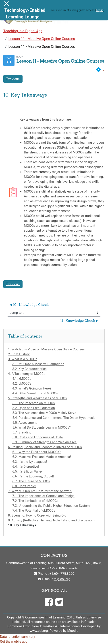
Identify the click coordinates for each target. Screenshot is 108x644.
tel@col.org (62, 579)
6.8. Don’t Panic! (24, 486)
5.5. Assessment (24, 423)
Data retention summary (18, 637)
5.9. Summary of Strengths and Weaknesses (44, 442)
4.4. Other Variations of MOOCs (35, 393)
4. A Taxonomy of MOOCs (27, 374)
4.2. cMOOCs (22, 384)
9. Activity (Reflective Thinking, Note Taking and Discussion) (51, 520)
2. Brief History (19, 354)
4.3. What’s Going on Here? (32, 388)
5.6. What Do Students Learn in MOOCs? (41, 427)
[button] (100, 70)
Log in (100, 10)
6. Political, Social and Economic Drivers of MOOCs (45, 447)
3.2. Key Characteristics (29, 369)
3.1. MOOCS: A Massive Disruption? (38, 364)
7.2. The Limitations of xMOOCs (35, 501)
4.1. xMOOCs (22, 379)
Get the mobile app (14, 642)
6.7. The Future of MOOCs (31, 481)
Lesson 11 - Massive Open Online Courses (42, 39)
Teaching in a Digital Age (23, 31)
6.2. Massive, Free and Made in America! (42, 457)
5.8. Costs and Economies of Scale (37, 437)
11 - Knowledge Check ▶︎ (79, 321)
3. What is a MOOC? (22, 359)
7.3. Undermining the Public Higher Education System (51, 506)
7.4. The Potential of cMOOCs (34, 511)
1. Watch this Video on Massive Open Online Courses (46, 349)
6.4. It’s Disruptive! (26, 467)
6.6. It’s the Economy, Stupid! (33, 476)
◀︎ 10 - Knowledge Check (29, 305)
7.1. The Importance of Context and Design (43, 496)
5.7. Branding (22, 432)
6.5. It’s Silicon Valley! (28, 471)
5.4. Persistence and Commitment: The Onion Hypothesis (54, 418)
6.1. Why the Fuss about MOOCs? (36, 452)
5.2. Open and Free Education (34, 408)
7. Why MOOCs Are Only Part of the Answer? (40, 491)
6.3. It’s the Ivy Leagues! (30, 462)
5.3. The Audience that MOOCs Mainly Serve (44, 413)
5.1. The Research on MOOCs (33, 403)
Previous (13, 79)
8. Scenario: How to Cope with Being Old (37, 515)
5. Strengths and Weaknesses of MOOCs (37, 398)
